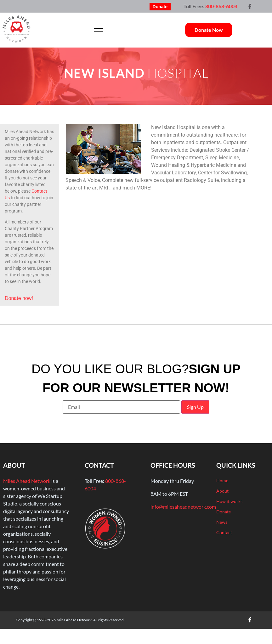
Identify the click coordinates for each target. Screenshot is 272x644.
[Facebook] (250, 6)
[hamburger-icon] (98, 30)
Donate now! (19, 298)
